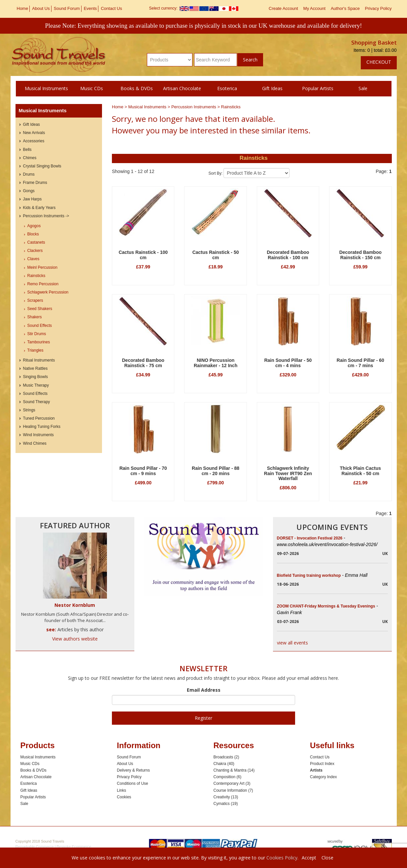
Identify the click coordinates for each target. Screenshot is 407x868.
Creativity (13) (226, 797)
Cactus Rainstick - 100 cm (143, 255)
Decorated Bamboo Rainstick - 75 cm (143, 363)
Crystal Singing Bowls (42, 166)
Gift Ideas (32, 124)
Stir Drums (37, 334)
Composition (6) (228, 777)
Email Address (204, 690)
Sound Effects (40, 326)
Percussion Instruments (194, 107)
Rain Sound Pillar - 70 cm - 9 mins (143, 471)
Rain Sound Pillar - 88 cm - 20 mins (216, 471)
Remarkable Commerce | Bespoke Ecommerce (53, 847)
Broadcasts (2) (226, 757)
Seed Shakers (40, 309)
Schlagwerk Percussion (48, 292)
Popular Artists (33, 797)
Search (250, 60)
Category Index (323, 777)
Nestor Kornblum (75, 605)
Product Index (322, 764)
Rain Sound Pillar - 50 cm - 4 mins (288, 363)
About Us (41, 8)
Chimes (30, 158)
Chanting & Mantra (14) (234, 770)
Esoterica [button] (227, 88)
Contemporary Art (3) (232, 783)
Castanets (36, 242)
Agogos (34, 226)
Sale (24, 804)
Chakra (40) (224, 764)
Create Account (283, 8)
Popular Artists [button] (318, 88)
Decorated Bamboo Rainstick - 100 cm (288, 255)
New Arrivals (34, 133)
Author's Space (345, 8)
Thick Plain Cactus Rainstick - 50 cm (360, 471)
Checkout (379, 62)
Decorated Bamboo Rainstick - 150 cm (360, 255)
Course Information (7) (233, 790)
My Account (314, 8)
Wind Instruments (38, 435)
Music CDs (30, 764)
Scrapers (35, 300)
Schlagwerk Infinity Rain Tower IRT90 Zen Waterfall (288, 473)
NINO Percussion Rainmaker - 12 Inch (216, 363)
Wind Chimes (35, 443)
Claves (34, 259)
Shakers (35, 317)
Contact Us (111, 8)
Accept (309, 858)
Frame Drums (35, 183)
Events (90, 8)
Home (23, 8)
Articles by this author (81, 629)
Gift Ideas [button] (272, 88)
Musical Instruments (148, 107)
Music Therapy (36, 385)
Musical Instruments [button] (46, 88)
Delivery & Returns (133, 770)
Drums (29, 174)
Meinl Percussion (42, 267)
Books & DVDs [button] (137, 88)
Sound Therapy (37, 402)
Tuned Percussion (39, 418)
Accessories (34, 141)
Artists (316, 770)
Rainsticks (231, 107)
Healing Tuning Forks (42, 427)
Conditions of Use (133, 783)
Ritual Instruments (39, 360)
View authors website (75, 639)
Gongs (29, 191)
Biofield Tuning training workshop (322, 575)
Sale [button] (363, 88)
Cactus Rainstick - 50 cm (216, 255)
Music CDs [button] (92, 88)
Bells (27, 150)
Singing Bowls (35, 377)
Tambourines (39, 342)
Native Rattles (35, 368)
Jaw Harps (33, 199)
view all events (292, 643)
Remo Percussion (43, 284)
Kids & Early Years (39, 208)
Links (121, 790)
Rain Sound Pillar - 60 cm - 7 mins (360, 363)
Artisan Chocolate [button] (182, 88)
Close (327, 858)
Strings (29, 410)
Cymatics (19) (226, 804)
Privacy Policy (378, 8)
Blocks (33, 234)
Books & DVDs (34, 770)
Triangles (35, 350)
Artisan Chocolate (36, 777)
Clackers (35, 251)
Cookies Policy (282, 858)
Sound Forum (67, 8)
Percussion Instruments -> (46, 216)
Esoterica (29, 783)
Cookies (124, 797)
